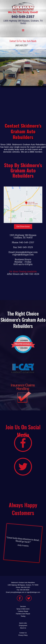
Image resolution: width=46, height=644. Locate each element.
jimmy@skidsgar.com (26, 252)
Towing (23, 616)
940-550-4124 (32, 274)
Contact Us (23, 633)
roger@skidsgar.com (23, 255)
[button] (23, 30)
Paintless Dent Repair (23, 614)
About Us (23, 628)
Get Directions (23, 227)
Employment (23, 626)
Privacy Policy (23, 635)
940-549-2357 (21, 45)
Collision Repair (23, 611)
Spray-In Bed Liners (23, 609)
